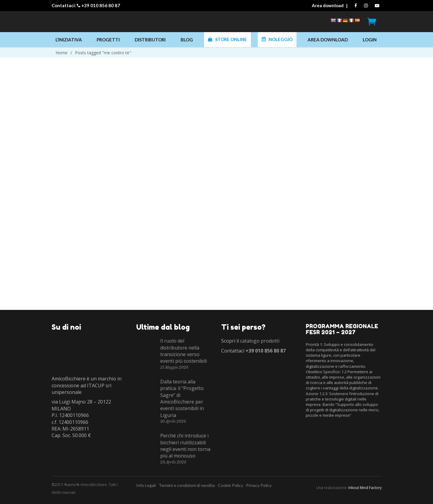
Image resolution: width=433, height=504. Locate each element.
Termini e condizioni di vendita (187, 485)
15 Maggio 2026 (174, 367)
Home (62, 53)
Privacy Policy (259, 485)
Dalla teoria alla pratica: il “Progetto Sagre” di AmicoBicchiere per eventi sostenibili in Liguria (182, 398)
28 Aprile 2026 (173, 462)
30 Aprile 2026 (173, 421)
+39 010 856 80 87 (101, 5)
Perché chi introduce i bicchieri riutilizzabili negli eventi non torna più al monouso (185, 446)
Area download (328, 5)
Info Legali (146, 485)
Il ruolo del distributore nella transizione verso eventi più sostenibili (183, 351)
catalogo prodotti (260, 341)
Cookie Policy (230, 485)
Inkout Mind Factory (365, 488)
